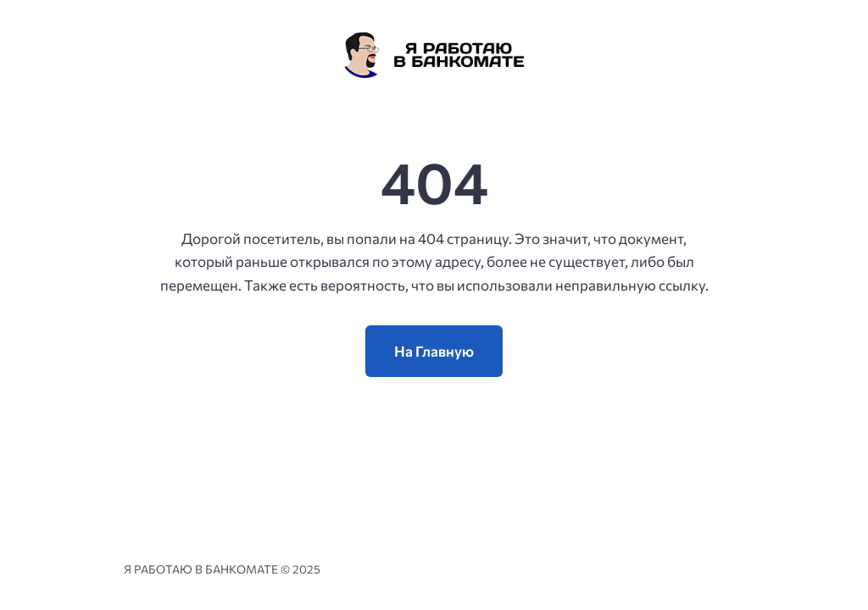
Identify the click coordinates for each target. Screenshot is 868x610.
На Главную (434, 351)
